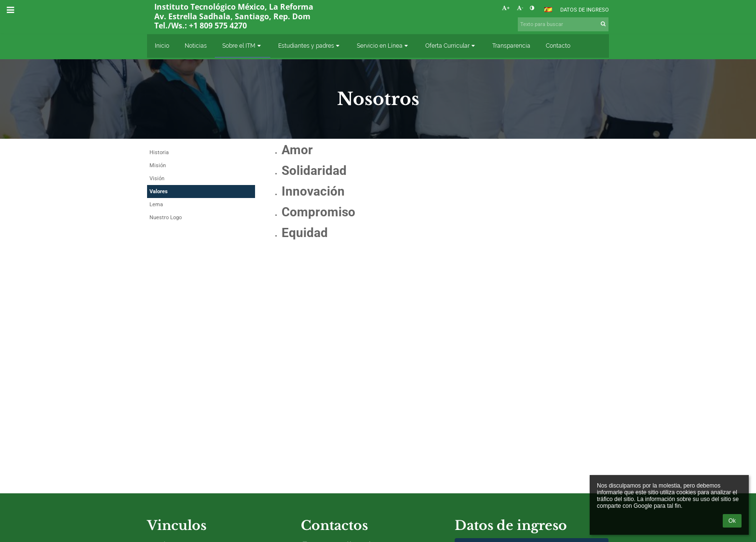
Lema (156, 205)
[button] (548, 10)
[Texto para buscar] (563, 24)
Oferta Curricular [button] (451, 46)
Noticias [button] (196, 46)
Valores (159, 192)
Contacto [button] (558, 46)
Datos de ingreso (585, 10)
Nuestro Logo (166, 218)
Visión (157, 178)
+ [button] (506, 8)
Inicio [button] (162, 46)
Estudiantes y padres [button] (310, 46)
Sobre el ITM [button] (243, 46)
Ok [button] (732, 521)
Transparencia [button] (511, 46)
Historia (159, 152)
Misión (158, 165)
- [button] (520, 8)
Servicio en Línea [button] (383, 46)
